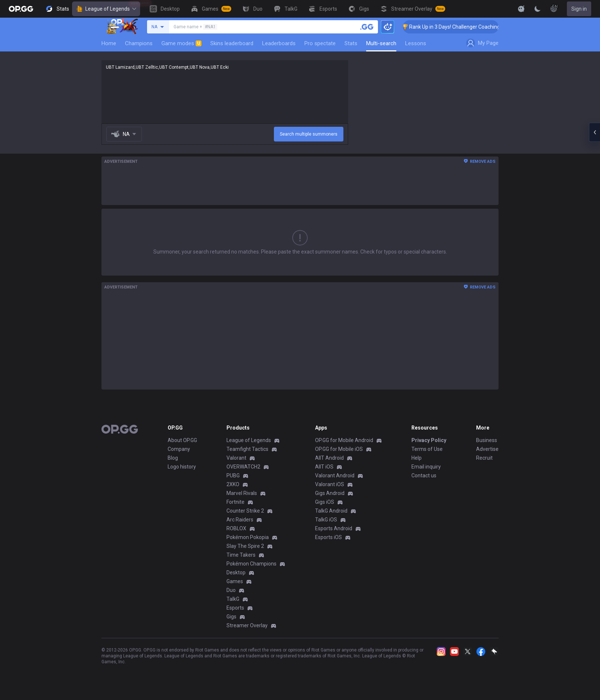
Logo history (182, 467)
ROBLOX (236, 528)
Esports (235, 608)
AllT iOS (324, 467)
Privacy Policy (429, 440)
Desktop (236, 572)
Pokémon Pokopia (248, 537)
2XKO (233, 484)
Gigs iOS (325, 502)
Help (417, 458)
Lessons (416, 43)
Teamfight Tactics (247, 449)
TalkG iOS (326, 520)
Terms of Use (427, 449)
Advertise (487, 449)
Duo (231, 590)
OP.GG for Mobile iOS (339, 449)
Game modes (181, 43)
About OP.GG (182, 440)
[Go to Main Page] (21, 9)
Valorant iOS (330, 484)
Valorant (236, 458)
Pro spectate (320, 43)
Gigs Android (330, 493)
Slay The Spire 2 (245, 546)
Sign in (579, 9)
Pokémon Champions (251, 564)
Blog (173, 458)
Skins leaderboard (232, 43)
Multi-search (381, 43)
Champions (139, 43)
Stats (351, 43)
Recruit (484, 458)
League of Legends (106, 9)
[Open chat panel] (594, 132)
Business (487, 440)
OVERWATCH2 (243, 467)
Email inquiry (426, 467)
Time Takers (241, 555)
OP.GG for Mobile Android (344, 440)
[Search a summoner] (367, 27)
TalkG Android (331, 511)
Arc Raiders (240, 520)
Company (179, 449)
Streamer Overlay (247, 625)
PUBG (233, 475)
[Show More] (521, 9)
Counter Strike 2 (245, 511)
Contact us (424, 475)
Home (109, 43)
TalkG (233, 599)
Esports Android (334, 528)
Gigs (231, 617)
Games (235, 581)
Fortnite (235, 502)
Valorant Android (335, 475)
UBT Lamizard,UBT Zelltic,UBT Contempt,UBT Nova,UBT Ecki (225, 92)
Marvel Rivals (242, 493)
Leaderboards (279, 43)
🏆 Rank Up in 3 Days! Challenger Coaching (458, 27)
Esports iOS (328, 537)
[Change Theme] (537, 9)
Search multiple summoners (309, 134)
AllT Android (329, 458)
